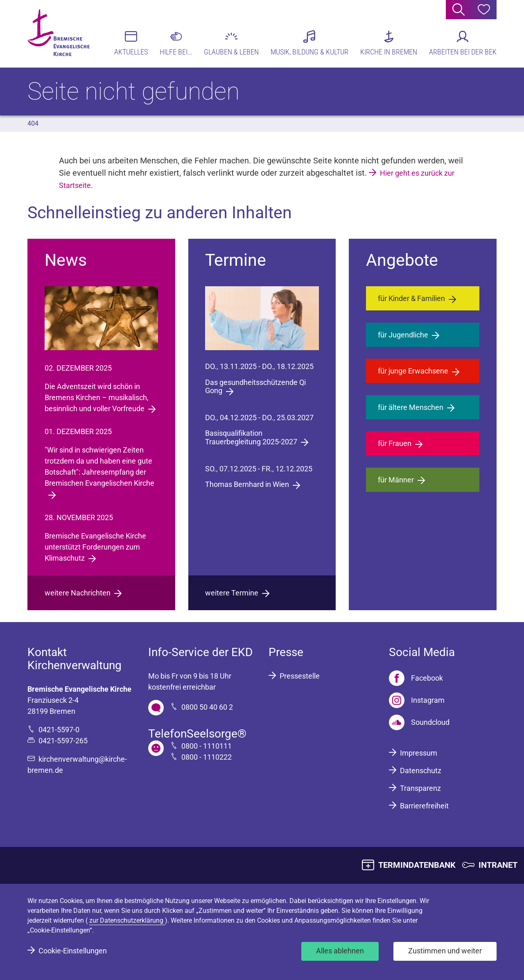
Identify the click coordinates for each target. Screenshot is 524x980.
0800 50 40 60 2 (207, 707)
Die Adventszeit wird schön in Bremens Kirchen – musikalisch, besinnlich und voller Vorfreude (97, 397)
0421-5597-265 (63, 741)
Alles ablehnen (340, 951)
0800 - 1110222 (207, 757)
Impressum (419, 753)
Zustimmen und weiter (445, 951)
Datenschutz (421, 771)
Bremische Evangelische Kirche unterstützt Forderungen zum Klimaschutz (95, 547)
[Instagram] (417, 700)
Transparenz (420, 788)
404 (33, 123)
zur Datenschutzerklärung (127, 920)
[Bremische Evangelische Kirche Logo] (59, 33)
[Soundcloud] (419, 722)
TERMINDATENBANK (417, 865)
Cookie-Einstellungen (73, 951)
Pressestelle (300, 676)
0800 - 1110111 (207, 746)
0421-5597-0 (59, 730)
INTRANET (498, 865)
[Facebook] (416, 678)
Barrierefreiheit (424, 806)
